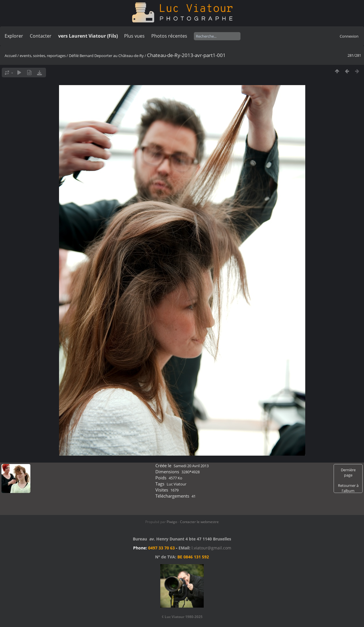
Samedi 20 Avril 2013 (191, 466)
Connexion (349, 36)
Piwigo (172, 522)
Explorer (14, 36)
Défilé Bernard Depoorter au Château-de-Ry (106, 56)
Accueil (11, 56)
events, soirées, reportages (43, 56)
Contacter (41, 36)
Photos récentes (169, 36)
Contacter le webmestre (199, 522)
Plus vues (134, 36)
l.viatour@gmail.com (211, 548)
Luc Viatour (177, 484)
